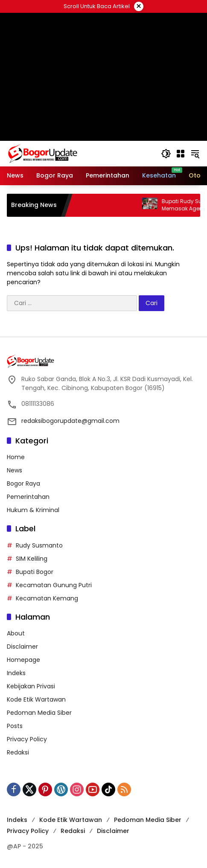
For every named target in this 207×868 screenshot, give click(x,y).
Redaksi (18, 752)
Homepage (23, 660)
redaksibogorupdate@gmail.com (70, 421)
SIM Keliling (32, 559)
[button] (166, 154)
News (15, 470)
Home (16, 457)
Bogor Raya (23, 484)
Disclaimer (22, 647)
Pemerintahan (28, 497)
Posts (15, 726)
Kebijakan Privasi (31, 686)
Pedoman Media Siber (39, 713)
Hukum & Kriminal (33, 510)
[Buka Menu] (181, 154)
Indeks (16, 673)
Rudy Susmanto (39, 545)
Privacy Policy (27, 739)
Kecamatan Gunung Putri (54, 585)
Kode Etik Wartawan (36, 699)
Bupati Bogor (35, 572)
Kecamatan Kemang (47, 598)
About (16, 633)
